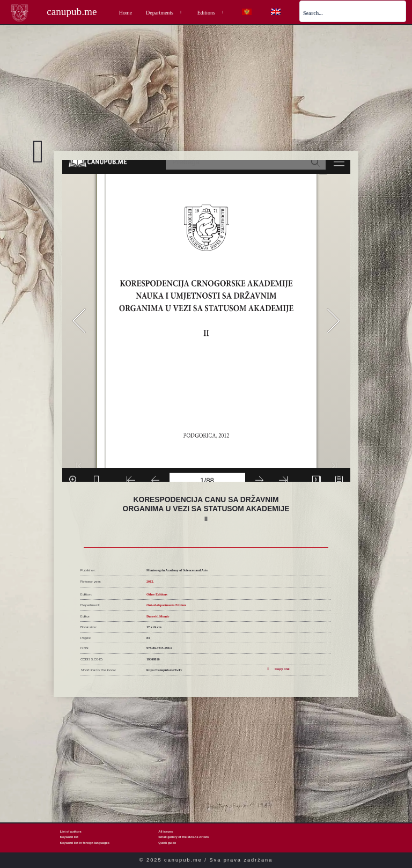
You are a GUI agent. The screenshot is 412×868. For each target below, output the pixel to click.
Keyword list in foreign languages (85, 843)
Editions (211, 13)
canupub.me (72, 12)
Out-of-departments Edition (166, 605)
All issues (165, 832)
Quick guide (167, 843)
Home (126, 13)
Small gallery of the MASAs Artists (183, 837)
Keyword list (69, 837)
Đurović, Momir (158, 616)
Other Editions (157, 594)
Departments (165, 13)
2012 (150, 582)
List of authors (71, 832)
